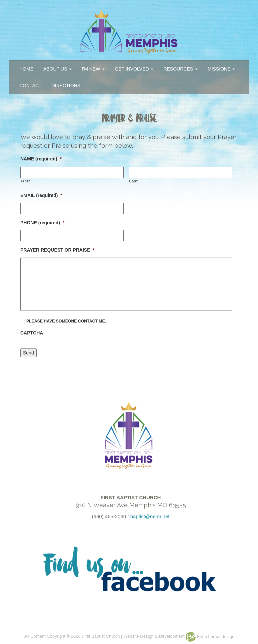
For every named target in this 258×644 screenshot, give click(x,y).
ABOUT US (57, 69)
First (25, 181)
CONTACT (30, 86)
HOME (26, 69)
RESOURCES (180, 69)
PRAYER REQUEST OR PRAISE (57, 250)
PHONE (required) (42, 223)
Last (133, 181)
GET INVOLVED (134, 69)
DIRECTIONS (66, 86)
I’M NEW (93, 69)
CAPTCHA (32, 333)
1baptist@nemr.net (148, 516)
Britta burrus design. (211, 637)
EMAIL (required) (41, 195)
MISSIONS (221, 69)
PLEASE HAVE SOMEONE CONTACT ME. (66, 321)
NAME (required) (41, 159)
